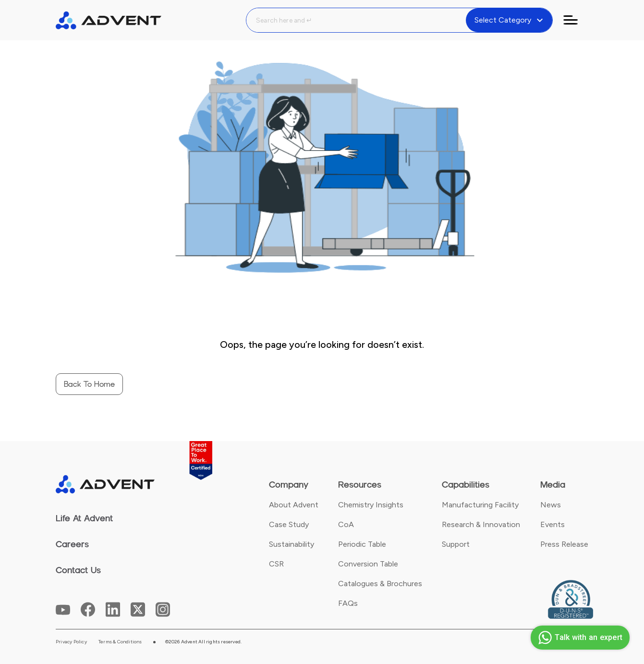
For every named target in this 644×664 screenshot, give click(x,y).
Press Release (564, 544)
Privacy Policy (71, 642)
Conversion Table (368, 564)
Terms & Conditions (120, 642)
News (551, 505)
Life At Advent (84, 518)
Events (553, 524)
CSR (276, 564)
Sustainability (292, 544)
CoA (346, 524)
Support (456, 544)
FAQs (348, 603)
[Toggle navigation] (576, 20)
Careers (72, 544)
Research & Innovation (481, 524)
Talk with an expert (579, 638)
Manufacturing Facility (480, 505)
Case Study (289, 524)
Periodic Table (362, 544)
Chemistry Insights (371, 505)
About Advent (294, 505)
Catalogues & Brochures (380, 584)
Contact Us (78, 570)
